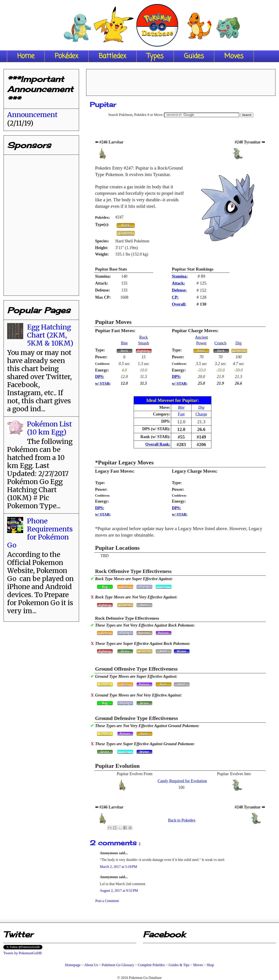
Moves (234, 56)
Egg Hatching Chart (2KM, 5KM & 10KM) (50, 335)
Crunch (221, 343)
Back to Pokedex (182, 820)
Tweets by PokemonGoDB (22, 953)
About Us (91, 965)
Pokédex (67, 56)
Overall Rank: (158, 444)
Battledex (112, 56)
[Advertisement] (181, 81)
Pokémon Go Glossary (118, 965)
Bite (124, 343)
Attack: (178, 283)
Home (26, 56)
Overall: (179, 304)
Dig (238, 343)
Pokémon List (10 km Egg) (49, 428)
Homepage (73, 965)
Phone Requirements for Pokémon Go (40, 533)
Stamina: (180, 276)
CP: (175, 297)
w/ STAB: (103, 383)
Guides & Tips (179, 965)
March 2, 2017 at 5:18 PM (118, 867)
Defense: (179, 290)
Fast (181, 414)
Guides (194, 56)
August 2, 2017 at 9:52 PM (119, 891)
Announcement (32, 115)
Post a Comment (107, 901)
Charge (201, 414)
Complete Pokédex (151, 965)
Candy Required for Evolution (182, 781)
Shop (210, 965)
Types (155, 56)
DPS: (100, 377)
